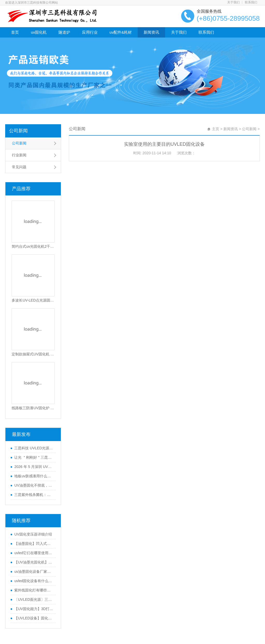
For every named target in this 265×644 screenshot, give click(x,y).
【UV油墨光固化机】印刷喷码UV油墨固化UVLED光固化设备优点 (34, 562)
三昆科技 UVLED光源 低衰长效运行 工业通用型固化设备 (34, 448)
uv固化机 (39, 32)
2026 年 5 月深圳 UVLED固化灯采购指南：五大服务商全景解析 (34, 467)
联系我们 (251, 2)
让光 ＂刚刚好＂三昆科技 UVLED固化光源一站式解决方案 (34, 457)
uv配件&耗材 (121, 32)
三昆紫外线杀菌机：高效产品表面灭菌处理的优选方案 (34, 495)
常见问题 (19, 167)
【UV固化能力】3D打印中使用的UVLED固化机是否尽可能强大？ (34, 609)
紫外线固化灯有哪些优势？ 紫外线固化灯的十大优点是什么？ (34, 590)
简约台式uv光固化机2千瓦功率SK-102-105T (33, 246)
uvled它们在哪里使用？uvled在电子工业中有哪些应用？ (34, 553)
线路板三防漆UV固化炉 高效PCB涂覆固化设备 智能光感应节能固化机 (33, 408)
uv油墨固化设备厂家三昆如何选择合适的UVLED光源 (34, 572)
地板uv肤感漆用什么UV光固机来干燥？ (34, 476)
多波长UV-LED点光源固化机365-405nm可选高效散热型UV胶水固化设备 (33, 300)
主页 (216, 129)
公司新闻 (18, 131)
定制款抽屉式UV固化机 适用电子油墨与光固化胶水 (33, 354)
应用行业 (90, 32)
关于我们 (233, 2)
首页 (15, 32)
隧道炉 (64, 32)
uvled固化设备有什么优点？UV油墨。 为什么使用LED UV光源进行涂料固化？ (34, 581)
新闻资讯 (151, 32)
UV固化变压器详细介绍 (33, 534)
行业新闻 (19, 155)
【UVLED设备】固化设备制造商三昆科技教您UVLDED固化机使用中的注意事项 (34, 618)
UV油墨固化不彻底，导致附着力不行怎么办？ (34, 485)
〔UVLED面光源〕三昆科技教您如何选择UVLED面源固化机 (34, 599)
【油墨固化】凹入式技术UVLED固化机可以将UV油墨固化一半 (34, 544)
